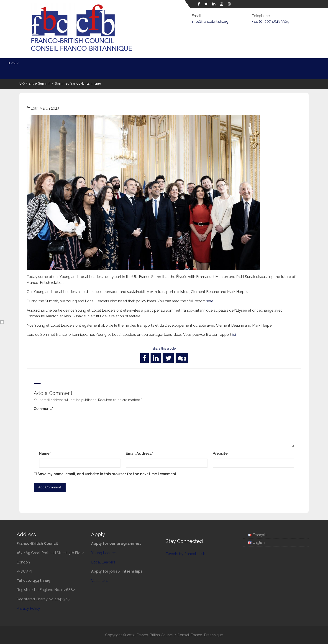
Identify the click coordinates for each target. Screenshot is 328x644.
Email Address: (140, 453)
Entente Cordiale (210, 63)
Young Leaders (90, 63)
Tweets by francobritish (185, 554)
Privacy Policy (28, 608)
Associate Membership (36, 73)
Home (22, 63)
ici (234, 335)
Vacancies (100, 581)
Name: (45, 453)
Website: (221, 453)
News (62, 63)
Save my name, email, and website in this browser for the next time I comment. (108, 474)
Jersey (286, 63)
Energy (155, 63)
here (210, 301)
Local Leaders (126, 63)
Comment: (43, 409)
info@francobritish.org (210, 21)
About (42, 63)
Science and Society (253, 63)
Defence (178, 63)
